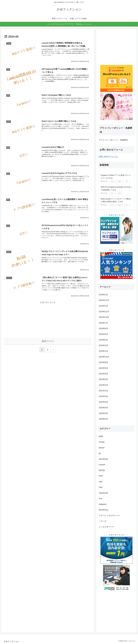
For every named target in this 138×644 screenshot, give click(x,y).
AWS (101, 436)
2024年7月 (103, 323)
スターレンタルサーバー (109, 515)
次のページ (48, 341)
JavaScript (103, 459)
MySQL (102, 470)
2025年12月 (104, 300)
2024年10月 (104, 317)
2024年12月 (104, 312)
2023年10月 (104, 357)
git (100, 453)
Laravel (102, 465)
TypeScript (103, 493)
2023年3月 (103, 379)
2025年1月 (103, 306)
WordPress (104, 510)
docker (102, 448)
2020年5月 (103, 402)
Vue (100, 499)
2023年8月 (103, 362)
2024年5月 (103, 334)
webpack (103, 504)
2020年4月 (103, 408)
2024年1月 (103, 351)
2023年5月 (103, 368)
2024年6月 (103, 329)
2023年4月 (103, 374)
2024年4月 (103, 340)
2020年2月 (103, 419)
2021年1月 (103, 391)
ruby (101, 487)
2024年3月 (103, 345)
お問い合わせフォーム (108, 156)
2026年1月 (103, 295)
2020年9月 (103, 396)
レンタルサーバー (107, 527)
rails (101, 482)
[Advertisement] (48, 319)
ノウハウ (103, 521)
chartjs (102, 442)
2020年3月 (103, 413)
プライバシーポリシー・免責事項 (113, 140)
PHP (101, 476)
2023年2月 (103, 385)
